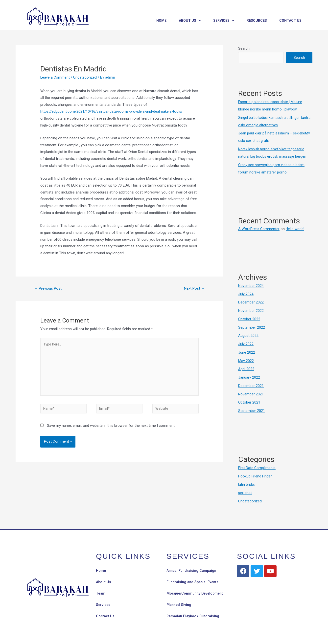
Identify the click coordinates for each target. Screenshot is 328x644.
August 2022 (248, 336)
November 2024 (251, 286)
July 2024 (246, 294)
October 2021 (249, 402)
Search (244, 48)
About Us (190, 21)
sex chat (245, 493)
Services (224, 21)
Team (101, 593)
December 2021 (251, 386)
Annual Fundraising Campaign (193, 571)
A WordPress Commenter (259, 229)
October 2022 (249, 319)
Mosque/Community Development (196, 593)
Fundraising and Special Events (194, 582)
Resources (257, 21)
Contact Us (290, 21)
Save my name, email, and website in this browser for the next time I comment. (111, 430)
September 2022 (252, 327)
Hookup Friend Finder (255, 476)
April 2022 (246, 369)
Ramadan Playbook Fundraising (194, 616)
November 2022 (251, 311)
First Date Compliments (257, 468)
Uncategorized (85, 77)
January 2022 (249, 377)
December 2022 (251, 302)
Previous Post (49, 289)
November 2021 (251, 394)
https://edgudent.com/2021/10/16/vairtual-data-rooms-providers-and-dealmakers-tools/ (113, 111)
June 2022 (247, 352)
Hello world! (296, 229)
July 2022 (246, 344)
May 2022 (246, 361)
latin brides (247, 485)
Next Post (193, 289)
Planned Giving (180, 605)
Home (161, 21)
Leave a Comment (55, 77)
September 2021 (252, 411)
